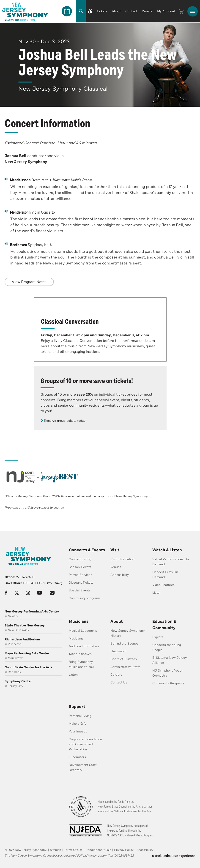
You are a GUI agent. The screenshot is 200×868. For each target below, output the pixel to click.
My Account (166, 11)
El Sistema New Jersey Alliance (170, 660)
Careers (116, 675)
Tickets (102, 11)
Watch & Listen (167, 550)
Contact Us (119, 682)
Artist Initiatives (80, 654)
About (116, 11)
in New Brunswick (33, 628)
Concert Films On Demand (165, 575)
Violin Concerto (30, 212)
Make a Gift (77, 724)
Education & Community (164, 625)
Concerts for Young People (167, 647)
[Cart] (181, 11)
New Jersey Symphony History (127, 633)
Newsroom (118, 651)
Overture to (48, 180)
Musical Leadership (83, 631)
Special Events (80, 590)
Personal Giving (80, 716)
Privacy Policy (124, 850)
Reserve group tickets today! (65, 421)
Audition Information (84, 646)
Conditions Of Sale (98, 850)
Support (77, 707)
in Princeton (33, 642)
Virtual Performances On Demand (171, 562)
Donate (147, 11)
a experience (174, 856)
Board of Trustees (124, 659)
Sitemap (56, 850)
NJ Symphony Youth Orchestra (167, 673)
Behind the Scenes (124, 644)
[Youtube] (40, 593)
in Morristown (33, 656)
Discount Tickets (81, 583)
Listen (157, 593)
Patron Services (80, 575)
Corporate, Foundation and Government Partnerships (85, 744)
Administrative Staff (125, 667)
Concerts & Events (87, 550)
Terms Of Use (73, 850)
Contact (131, 11)
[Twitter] (17, 593)
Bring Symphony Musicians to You (81, 664)
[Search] (76, 11)
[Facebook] (6, 593)
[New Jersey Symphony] (25, 12)
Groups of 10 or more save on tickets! (87, 381)
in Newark (33, 614)
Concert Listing (80, 559)
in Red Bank (33, 670)
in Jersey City (33, 684)
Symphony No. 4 (28, 245)
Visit (115, 550)
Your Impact (78, 731)
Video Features (163, 585)
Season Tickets (80, 567)
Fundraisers (77, 757)
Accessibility (120, 575)
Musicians (79, 621)
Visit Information (122, 559)
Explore (158, 637)
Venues (116, 567)
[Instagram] (28, 593)
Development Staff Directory (83, 767)
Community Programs (85, 598)
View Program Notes (29, 282)
